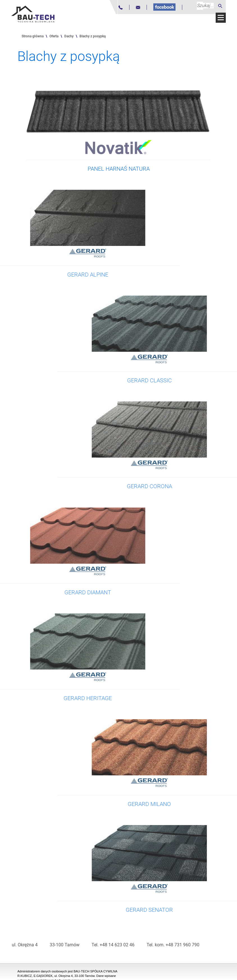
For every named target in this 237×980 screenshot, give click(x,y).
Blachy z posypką (93, 36)
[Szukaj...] (205, 6)
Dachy (69, 36)
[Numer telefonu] (121, 7)
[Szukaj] (220, 6)
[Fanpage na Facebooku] (164, 7)
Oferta (54, 36)
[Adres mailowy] (138, 7)
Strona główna (33, 36)
